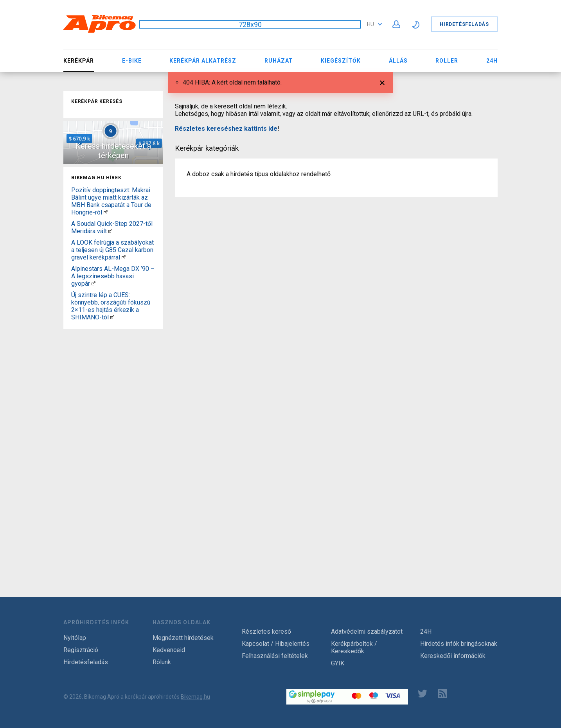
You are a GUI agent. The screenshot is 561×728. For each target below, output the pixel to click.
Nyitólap (75, 638)
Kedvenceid (169, 650)
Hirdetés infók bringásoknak (459, 644)
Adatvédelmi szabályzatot (367, 632)
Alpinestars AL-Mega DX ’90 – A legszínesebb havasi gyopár (113, 276)
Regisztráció (81, 650)
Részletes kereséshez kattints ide (226, 129)
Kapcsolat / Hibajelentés (276, 644)
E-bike (132, 61)
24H (492, 61)
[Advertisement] (113, 449)
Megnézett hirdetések (183, 638)
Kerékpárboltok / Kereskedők (354, 647)
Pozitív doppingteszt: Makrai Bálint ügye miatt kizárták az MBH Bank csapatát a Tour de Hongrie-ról (111, 201)
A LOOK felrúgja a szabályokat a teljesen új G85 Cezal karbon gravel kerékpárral (112, 250)
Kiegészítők (341, 61)
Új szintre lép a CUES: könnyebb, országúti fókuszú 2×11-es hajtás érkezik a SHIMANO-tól (111, 306)
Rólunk (162, 662)
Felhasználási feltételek (275, 656)
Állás (398, 61)
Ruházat (279, 61)
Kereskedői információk (453, 656)
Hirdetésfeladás (464, 24)
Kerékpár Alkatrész (203, 61)
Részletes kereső (266, 632)
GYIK (338, 663)
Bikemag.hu (195, 697)
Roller (447, 61)
